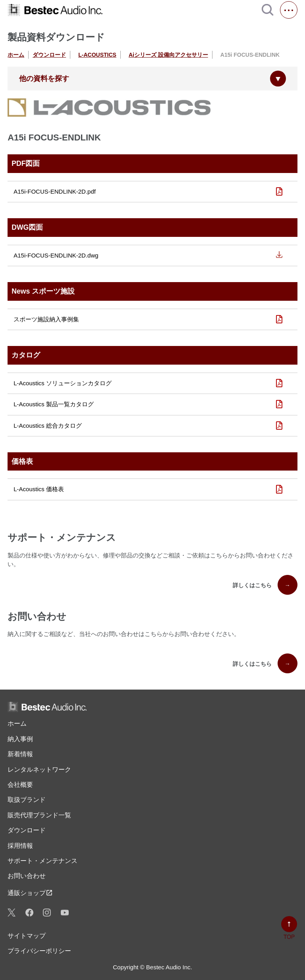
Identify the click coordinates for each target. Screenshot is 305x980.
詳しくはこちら (265, 585)
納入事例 (20, 739)
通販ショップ (30, 893)
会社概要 (20, 785)
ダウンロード (49, 55)
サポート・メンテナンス (42, 861)
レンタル (39, 770)
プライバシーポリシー (39, 951)
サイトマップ (27, 936)
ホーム (16, 55)
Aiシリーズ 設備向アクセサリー (168, 55)
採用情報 (20, 846)
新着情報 (20, 754)
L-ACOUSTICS (97, 55)
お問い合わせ (27, 876)
